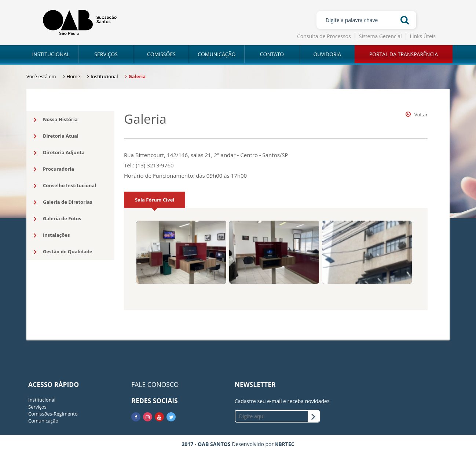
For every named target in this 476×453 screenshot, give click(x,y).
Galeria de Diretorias (63, 202)
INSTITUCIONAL (51, 54)
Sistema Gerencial (380, 36)
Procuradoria (54, 169)
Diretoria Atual (56, 136)
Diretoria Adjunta (59, 153)
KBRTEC (285, 444)
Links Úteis (423, 36)
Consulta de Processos (324, 36)
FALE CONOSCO (155, 384)
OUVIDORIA (327, 54)
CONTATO (272, 54)
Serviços (37, 407)
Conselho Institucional (65, 186)
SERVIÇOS (106, 54)
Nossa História (56, 120)
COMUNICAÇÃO (217, 54)
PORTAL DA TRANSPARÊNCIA (404, 54)
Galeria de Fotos (58, 219)
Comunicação (43, 421)
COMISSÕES (161, 54)
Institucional (42, 400)
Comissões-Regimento (53, 414)
